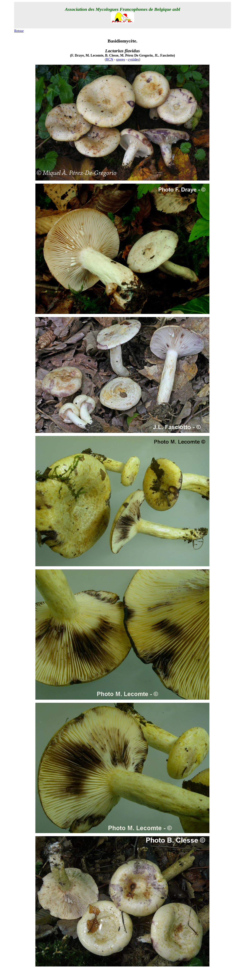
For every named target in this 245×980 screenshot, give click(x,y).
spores (120, 59)
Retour (19, 31)
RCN (110, 59)
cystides (133, 59)
